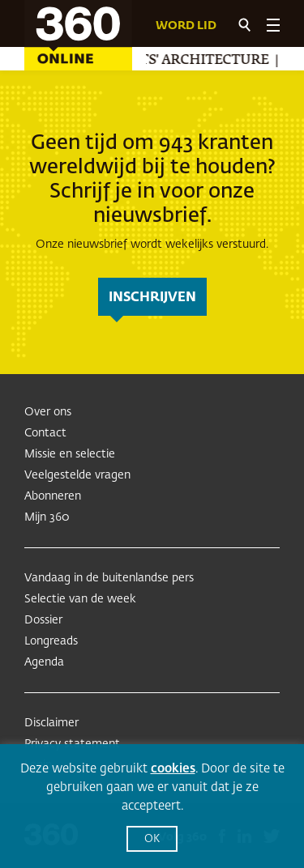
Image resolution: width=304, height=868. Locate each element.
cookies (173, 769)
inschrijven (152, 298)
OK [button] (152, 839)
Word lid (186, 26)
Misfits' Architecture (187, 61)
